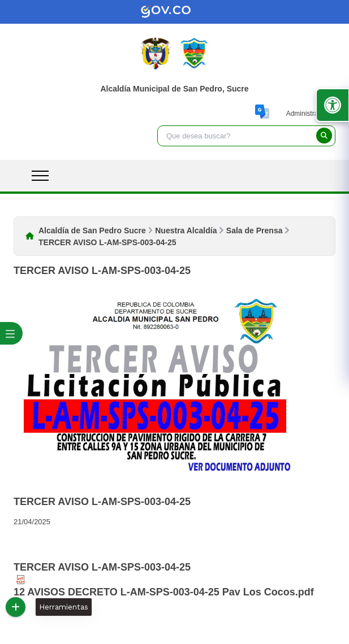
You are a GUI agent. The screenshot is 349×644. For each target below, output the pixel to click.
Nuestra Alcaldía (186, 230)
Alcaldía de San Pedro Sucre (92, 230)
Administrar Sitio (311, 114)
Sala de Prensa (255, 230)
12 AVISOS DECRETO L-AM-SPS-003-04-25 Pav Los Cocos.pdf (164, 586)
